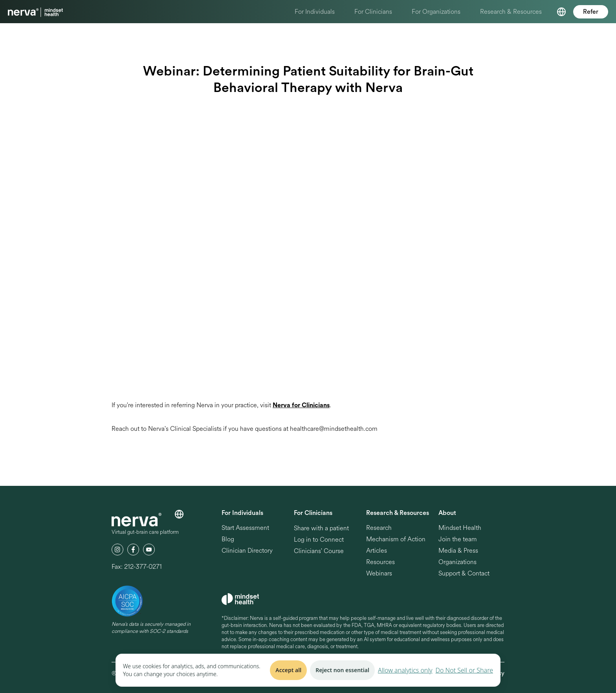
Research (379, 528)
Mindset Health (460, 528)
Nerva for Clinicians (301, 405)
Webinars (379, 574)
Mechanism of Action (396, 540)
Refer (591, 12)
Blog (228, 540)
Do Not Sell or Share (464, 670)
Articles (377, 551)
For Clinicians (373, 12)
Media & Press (458, 551)
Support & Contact (464, 574)
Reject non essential (342, 670)
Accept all (288, 670)
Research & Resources (511, 12)
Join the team (458, 540)
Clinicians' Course (319, 551)
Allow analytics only (405, 670)
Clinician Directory (247, 551)
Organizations (457, 562)
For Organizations (436, 12)
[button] (561, 12)
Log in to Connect (319, 540)
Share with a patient (321, 528)
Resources (380, 562)
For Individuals (315, 12)
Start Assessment (245, 528)
